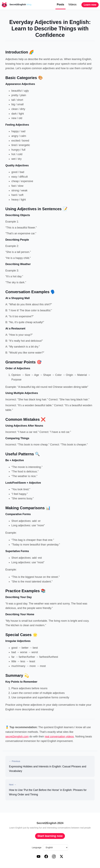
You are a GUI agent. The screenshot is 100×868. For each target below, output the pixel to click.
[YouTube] (39, 858)
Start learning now (50, 836)
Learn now (90, 5)
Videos (72, 4)
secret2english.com (17, 737)
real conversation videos (59, 737)
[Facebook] (46, 858)
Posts (60, 4)
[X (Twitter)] (61, 858)
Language (37, 848)
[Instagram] (54, 858)
